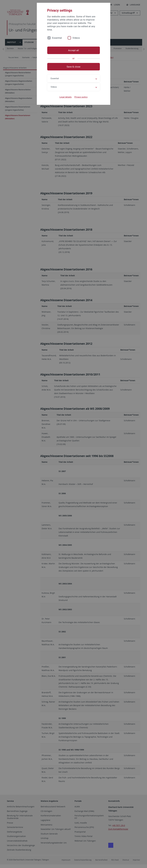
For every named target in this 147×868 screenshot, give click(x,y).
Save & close (73, 67)
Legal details (66, 97)
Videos (76, 38)
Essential (57, 38)
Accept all (73, 50)
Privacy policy (81, 97)
